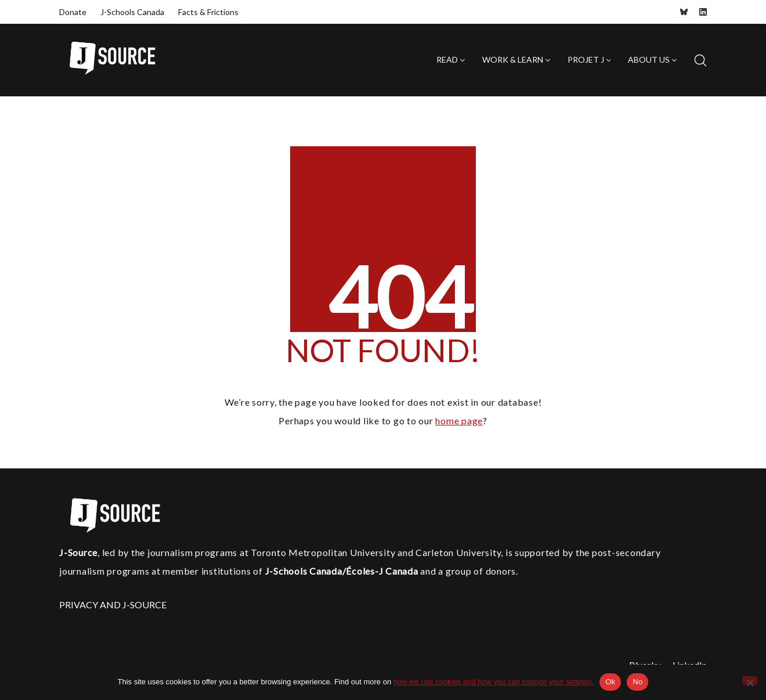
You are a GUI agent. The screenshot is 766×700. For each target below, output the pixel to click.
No (637, 682)
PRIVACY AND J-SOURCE (113, 605)
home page (459, 421)
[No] (750, 681)
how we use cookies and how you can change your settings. (494, 682)
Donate (73, 12)
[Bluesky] (684, 12)
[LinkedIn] (703, 12)
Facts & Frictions (208, 12)
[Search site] (700, 60)
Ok (610, 682)
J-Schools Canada (132, 12)
